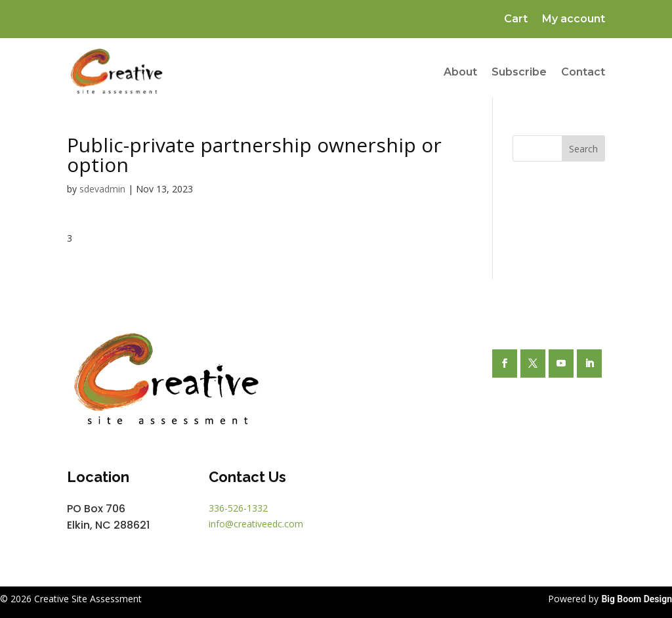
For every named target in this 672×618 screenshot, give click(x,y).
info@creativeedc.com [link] (256, 524)
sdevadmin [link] (102, 189)
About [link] (460, 72)
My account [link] (574, 20)
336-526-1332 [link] (238, 508)
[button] (505, 364)
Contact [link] (583, 72)
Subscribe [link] (519, 72)
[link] (116, 72)
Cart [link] (516, 20)
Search (583, 149)
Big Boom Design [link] (637, 599)
